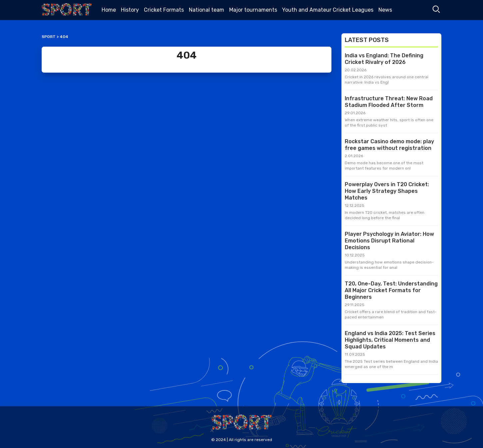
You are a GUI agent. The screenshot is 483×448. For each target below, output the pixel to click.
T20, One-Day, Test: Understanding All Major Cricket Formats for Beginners (391, 290)
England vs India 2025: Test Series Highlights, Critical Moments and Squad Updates (390, 340)
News (385, 10)
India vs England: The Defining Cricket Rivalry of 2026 (384, 59)
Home (109, 10)
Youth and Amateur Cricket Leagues (328, 10)
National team (207, 10)
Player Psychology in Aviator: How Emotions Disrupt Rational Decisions (389, 241)
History (130, 10)
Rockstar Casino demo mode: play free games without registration (389, 145)
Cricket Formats (164, 10)
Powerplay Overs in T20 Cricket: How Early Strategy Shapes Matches (387, 191)
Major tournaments (253, 10)
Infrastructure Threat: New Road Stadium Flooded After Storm (389, 102)
